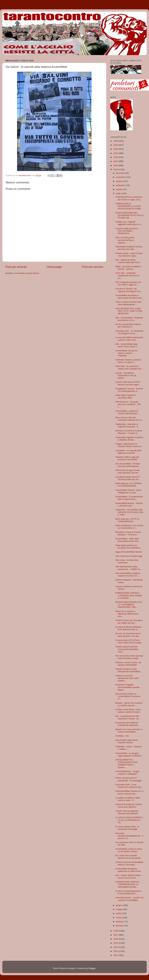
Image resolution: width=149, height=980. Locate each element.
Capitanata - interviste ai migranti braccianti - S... (128, 425)
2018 (116, 931)
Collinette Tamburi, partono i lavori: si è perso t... (129, 361)
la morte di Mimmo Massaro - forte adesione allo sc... (129, 628)
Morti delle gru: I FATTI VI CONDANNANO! (127, 520)
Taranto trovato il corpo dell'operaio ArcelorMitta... (129, 670)
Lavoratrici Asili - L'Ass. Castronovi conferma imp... (129, 786)
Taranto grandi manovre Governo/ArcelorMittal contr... (127, 649)
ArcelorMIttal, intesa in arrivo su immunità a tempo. (129, 850)
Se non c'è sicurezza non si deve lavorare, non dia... (128, 635)
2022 (116, 157)
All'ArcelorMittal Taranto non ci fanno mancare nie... (130, 792)
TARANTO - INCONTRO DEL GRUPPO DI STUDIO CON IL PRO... (129, 512)
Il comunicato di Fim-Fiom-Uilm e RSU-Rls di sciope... (129, 641)
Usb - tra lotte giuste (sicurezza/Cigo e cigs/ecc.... (125, 240)
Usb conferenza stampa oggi (129, 556)
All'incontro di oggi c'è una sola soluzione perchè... (128, 471)
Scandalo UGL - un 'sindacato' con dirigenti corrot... (130, 332)
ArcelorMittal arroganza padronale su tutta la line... (129, 870)
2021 (116, 161)
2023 (116, 153)
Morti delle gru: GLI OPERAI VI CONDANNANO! (129, 485)
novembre (121, 177)
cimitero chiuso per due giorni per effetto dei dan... (129, 621)
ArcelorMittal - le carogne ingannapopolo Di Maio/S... (129, 754)
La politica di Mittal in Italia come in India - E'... (128, 799)
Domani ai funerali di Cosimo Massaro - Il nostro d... (129, 432)
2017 (116, 935)
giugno (119, 905)
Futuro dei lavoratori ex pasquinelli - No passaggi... (129, 779)
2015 (116, 943)
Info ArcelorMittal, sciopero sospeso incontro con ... (128, 574)
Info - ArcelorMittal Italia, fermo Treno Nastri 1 (127, 345)
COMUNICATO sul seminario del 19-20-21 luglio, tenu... (129, 198)
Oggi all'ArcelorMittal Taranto (129, 552)
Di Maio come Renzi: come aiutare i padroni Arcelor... (129, 711)
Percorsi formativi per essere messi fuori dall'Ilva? (129, 806)
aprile (119, 913)
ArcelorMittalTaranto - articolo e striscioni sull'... (129, 505)
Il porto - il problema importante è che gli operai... (126, 375)
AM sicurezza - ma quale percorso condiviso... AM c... (128, 404)
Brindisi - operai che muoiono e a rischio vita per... (129, 704)
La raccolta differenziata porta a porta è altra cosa (129, 339)
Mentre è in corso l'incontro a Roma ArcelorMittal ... (129, 731)
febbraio (120, 922)
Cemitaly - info (122, 736)
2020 (116, 165)
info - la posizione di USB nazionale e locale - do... (128, 717)
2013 (116, 951)
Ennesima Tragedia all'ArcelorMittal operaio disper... (128, 687)
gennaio (120, 926)
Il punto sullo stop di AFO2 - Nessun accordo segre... (128, 383)
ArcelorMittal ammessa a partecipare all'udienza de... (129, 297)
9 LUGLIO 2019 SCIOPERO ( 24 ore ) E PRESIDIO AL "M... (129, 820)
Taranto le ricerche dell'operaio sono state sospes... (127, 678)
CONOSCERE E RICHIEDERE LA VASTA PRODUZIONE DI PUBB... (129, 206)
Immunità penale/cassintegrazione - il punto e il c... (129, 836)
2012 (116, 955)
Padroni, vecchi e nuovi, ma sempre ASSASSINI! (128, 664)
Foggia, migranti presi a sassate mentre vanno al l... (129, 445)
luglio (119, 193)
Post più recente (16, 267)
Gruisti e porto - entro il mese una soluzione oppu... (129, 255)
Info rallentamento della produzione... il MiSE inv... (129, 568)
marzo (119, 918)
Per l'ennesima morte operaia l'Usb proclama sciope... (129, 657)
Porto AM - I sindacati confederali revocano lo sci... (128, 275)
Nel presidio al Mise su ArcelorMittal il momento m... (128, 696)
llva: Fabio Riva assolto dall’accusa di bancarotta (128, 857)
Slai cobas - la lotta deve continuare (127, 561)
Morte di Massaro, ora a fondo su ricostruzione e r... (129, 527)
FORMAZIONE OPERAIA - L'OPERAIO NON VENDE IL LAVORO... (129, 595)
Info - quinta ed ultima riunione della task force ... (129, 261)
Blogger (92, 968)
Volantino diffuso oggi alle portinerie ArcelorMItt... (127, 458)
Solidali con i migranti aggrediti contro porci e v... (129, 223)
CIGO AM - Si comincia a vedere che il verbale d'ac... (129, 367)
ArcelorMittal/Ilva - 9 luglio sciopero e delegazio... (128, 773)
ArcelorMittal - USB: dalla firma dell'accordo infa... (128, 540)
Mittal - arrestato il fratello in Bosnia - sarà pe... (128, 268)
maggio (120, 909)
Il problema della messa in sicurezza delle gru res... (128, 478)
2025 (116, 145)
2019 (116, 170)
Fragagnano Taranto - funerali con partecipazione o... (129, 390)
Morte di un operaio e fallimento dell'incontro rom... (127, 614)
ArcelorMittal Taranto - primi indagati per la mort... (128, 491)
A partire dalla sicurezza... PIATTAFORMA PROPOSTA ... (128, 231)
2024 (116, 149)
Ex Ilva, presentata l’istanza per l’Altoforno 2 (128, 325)
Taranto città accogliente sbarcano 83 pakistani (127, 812)
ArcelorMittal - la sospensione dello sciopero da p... (129, 498)
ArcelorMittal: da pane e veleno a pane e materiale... (127, 353)
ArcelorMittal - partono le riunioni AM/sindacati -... (128, 412)
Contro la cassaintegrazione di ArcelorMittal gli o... (128, 892)
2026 (116, 141)
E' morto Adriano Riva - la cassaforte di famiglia (127, 828)
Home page (54, 267)
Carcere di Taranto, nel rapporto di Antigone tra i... (129, 290)
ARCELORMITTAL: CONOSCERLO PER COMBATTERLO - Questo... (127, 764)
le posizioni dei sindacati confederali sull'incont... (128, 724)
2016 (116, 939)
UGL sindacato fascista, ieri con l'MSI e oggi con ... (128, 283)
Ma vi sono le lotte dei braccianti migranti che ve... (129, 419)
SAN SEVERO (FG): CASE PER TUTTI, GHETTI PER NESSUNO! (129, 311)
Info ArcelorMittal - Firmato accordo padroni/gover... (128, 465)
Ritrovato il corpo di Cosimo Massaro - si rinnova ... (128, 533)
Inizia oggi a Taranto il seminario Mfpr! (126, 396)
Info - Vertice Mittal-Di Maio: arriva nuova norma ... (128, 877)
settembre (121, 185)
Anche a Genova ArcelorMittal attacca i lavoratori (129, 863)
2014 (116, 947)
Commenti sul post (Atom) (27, 273)
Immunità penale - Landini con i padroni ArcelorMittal (130, 899)
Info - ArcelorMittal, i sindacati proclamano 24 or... (129, 319)
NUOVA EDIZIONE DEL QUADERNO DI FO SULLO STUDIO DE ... (130, 215)
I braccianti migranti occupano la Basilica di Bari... (129, 439)
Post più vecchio (93, 267)
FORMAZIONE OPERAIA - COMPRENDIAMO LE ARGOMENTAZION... (128, 884)
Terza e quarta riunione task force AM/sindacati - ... (128, 303)
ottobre (120, 181)
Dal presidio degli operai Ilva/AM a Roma (127, 741)
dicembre (121, 173)
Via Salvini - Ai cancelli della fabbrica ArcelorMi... (128, 452)
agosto (119, 189)
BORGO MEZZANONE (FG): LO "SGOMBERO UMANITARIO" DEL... (129, 605)
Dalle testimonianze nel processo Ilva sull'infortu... (129, 547)
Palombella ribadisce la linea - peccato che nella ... (129, 248)
